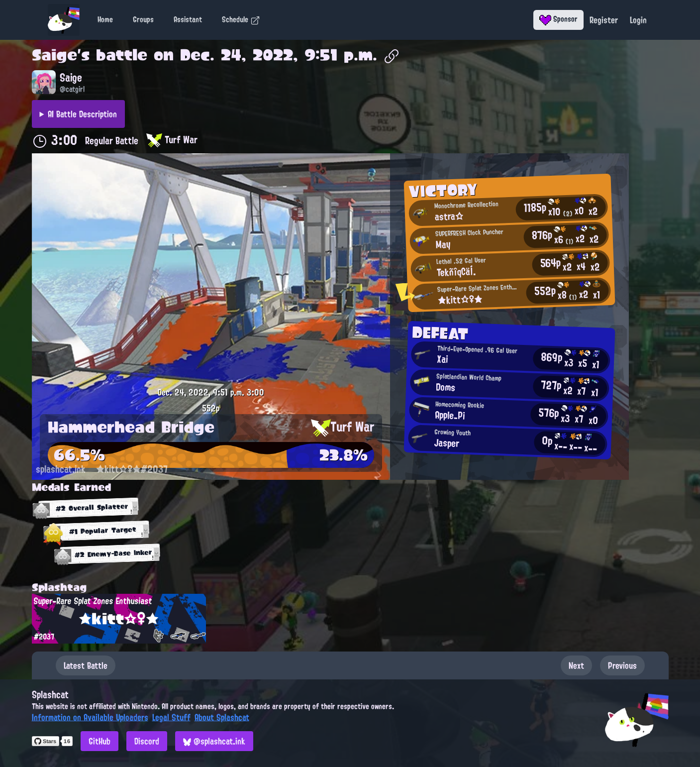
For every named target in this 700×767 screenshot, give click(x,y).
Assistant (188, 19)
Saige (54, 55)
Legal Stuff (171, 717)
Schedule (241, 19)
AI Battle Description (82, 114)
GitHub (100, 741)
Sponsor (558, 19)
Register (604, 20)
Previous (622, 665)
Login (638, 20)
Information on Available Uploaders (90, 717)
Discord (147, 741)
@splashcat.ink (214, 741)
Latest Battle (86, 665)
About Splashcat (222, 717)
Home (105, 19)
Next (576, 665)
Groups (143, 19)
